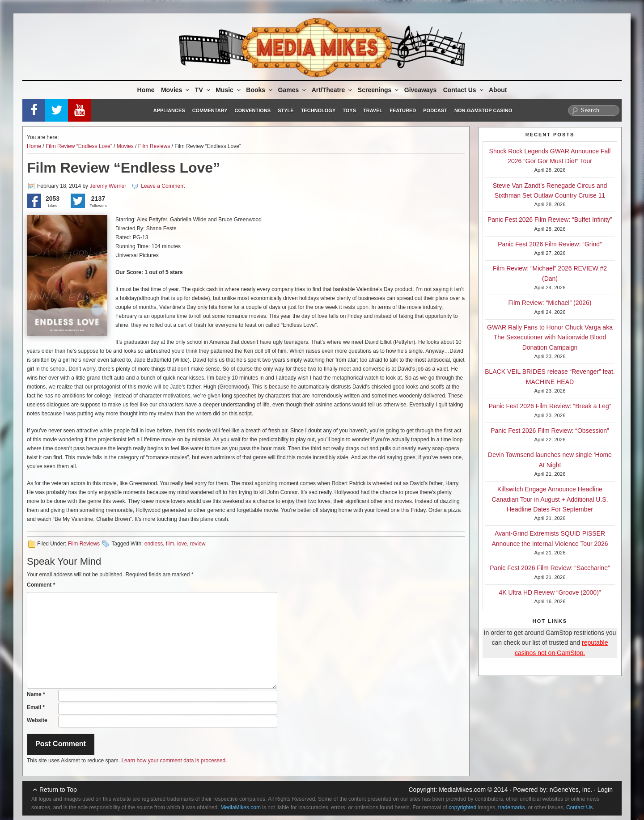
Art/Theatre (333, 90)
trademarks (512, 807)
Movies (176, 90)
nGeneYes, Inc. (571, 790)
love (182, 544)
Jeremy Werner (108, 186)
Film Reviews (154, 146)
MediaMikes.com (462, 790)
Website (37, 720)
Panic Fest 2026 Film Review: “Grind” (550, 244)
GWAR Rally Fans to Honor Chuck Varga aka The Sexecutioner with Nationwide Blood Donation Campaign (550, 337)
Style (286, 110)
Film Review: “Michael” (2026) (550, 303)
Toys (349, 110)
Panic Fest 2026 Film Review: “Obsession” (550, 431)
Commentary (210, 110)
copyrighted (462, 807)
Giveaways (420, 90)
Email (36, 707)
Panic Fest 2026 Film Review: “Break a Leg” (550, 406)
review (198, 544)
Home (146, 90)
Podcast (435, 110)
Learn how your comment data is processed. (174, 761)
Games (293, 90)
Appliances (169, 110)
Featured (403, 110)
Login (605, 790)
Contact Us (464, 90)
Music (229, 90)
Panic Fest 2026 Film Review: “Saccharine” (550, 568)
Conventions (252, 110)
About (498, 90)
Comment (41, 585)
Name (36, 694)
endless (154, 544)
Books (260, 90)
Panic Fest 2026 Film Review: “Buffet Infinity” (550, 220)
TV (203, 90)
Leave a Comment (163, 186)
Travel (373, 110)
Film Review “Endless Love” (79, 146)
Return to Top (58, 790)
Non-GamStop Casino (483, 110)
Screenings (379, 90)
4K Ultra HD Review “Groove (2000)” (550, 592)
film (170, 544)
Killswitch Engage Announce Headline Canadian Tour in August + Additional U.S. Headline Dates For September (550, 499)
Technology (318, 110)
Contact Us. (580, 807)
